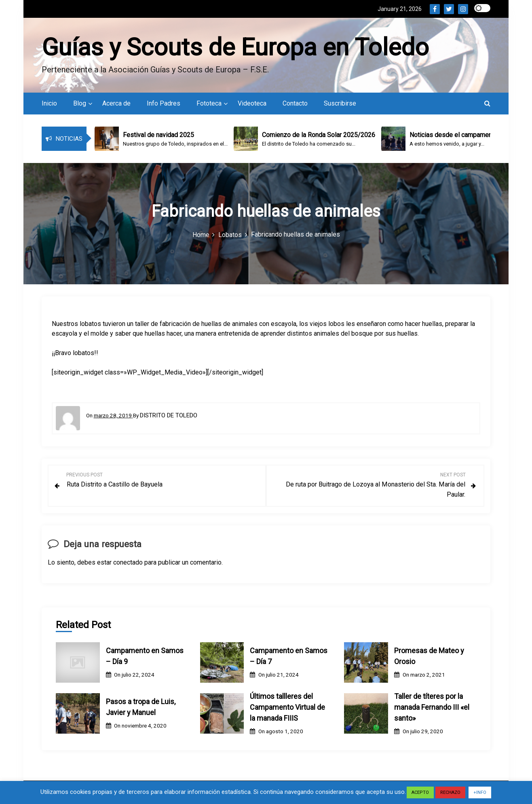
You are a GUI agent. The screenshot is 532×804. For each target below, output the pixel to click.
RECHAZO (450, 792)
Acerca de (116, 105)
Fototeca (209, 105)
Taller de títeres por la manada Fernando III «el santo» (432, 708)
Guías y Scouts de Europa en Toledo (235, 48)
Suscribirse (340, 105)
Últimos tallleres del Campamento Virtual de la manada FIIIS (287, 708)
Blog (80, 105)
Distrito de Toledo (169, 417)
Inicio (49, 105)
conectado (128, 564)
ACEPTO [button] (420, 792)
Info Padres (164, 105)
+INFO (480, 792)
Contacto (295, 105)
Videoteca (252, 105)
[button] (487, 105)
